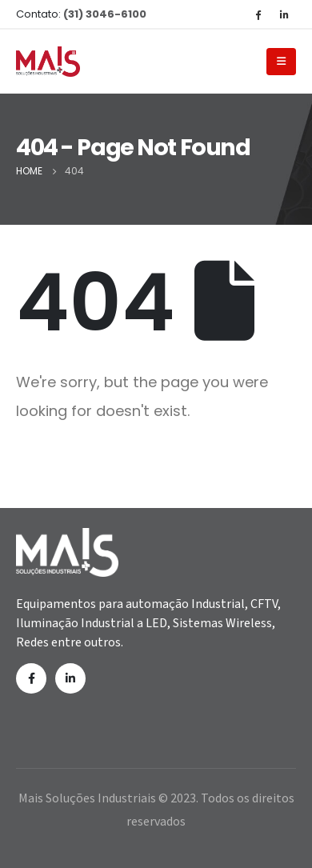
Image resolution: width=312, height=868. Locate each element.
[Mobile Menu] (281, 62)
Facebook (31, 678)
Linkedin (70, 678)
